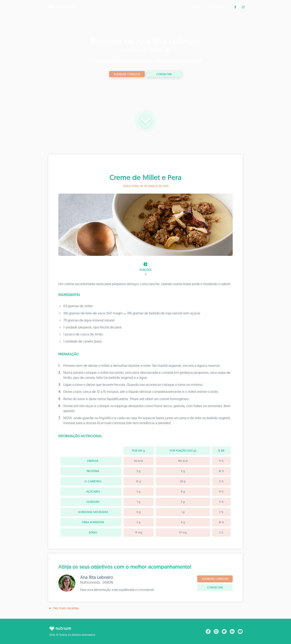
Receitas (218, 7)
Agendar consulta (127, 74)
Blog (196, 7)
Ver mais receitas (64, 608)
